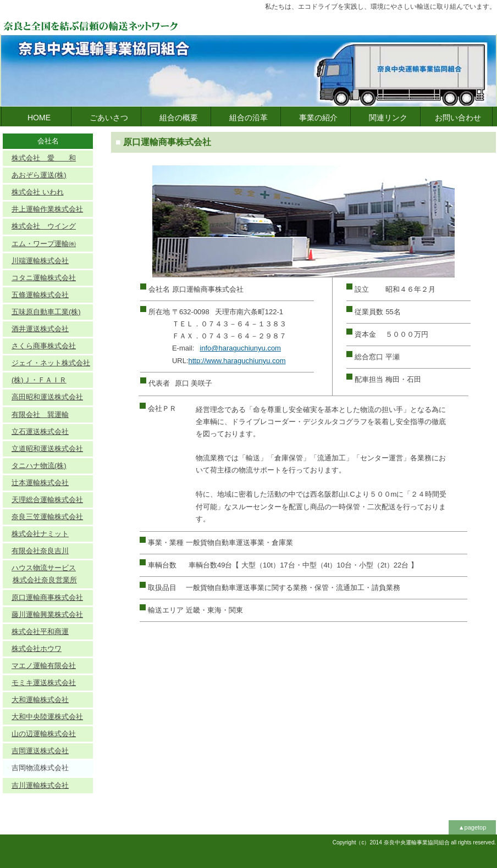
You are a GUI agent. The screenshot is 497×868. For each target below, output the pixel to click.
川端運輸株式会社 (40, 261)
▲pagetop (473, 827)
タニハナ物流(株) (39, 466)
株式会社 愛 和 (44, 158)
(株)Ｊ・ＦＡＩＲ (39, 380)
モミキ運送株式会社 (44, 683)
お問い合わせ (458, 118)
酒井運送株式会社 (40, 329)
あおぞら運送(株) (39, 175)
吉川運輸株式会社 (40, 785)
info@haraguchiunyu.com (240, 348)
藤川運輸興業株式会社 (47, 614)
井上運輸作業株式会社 (47, 209)
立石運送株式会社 (40, 432)
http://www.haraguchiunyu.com (237, 361)
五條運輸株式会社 (40, 295)
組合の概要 (179, 118)
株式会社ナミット (40, 534)
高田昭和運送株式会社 (47, 397)
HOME (39, 118)
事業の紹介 (318, 118)
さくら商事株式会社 (44, 346)
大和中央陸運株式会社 (47, 717)
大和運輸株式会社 (40, 700)
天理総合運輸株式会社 (47, 500)
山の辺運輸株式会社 (44, 734)
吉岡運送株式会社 (40, 751)
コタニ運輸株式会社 (44, 278)
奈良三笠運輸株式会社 (47, 517)
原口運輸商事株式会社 (47, 597)
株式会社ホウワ (37, 649)
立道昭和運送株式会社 (47, 449)
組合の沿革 (248, 118)
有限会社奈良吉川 (40, 551)
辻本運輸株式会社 (40, 483)
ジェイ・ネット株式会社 (51, 363)
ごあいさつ (109, 118)
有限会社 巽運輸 (40, 414)
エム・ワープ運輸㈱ (44, 244)
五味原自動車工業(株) (46, 312)
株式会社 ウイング (44, 226)
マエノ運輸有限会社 (44, 666)
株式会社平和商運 (40, 631)
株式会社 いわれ (38, 192)
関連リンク (388, 118)
